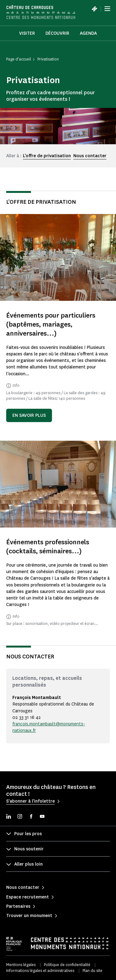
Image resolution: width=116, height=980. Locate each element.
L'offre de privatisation (47, 156)
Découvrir (57, 33)
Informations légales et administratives (40, 971)
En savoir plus (29, 415)
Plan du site (92, 971)
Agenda (88, 33)
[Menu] (107, 9)
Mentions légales (21, 965)
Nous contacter (90, 156)
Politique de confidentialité (67, 965)
